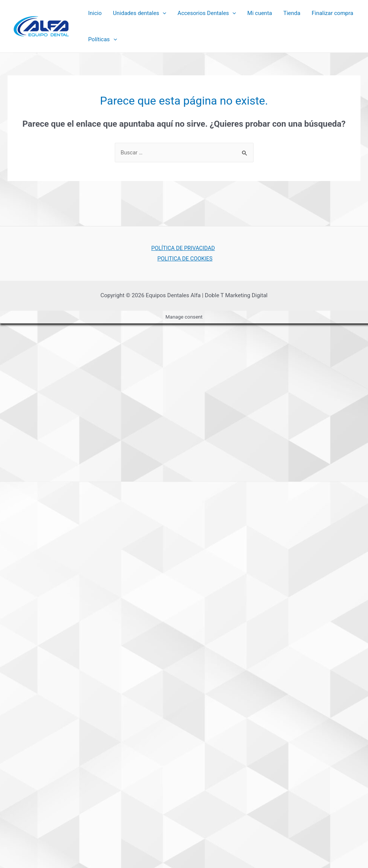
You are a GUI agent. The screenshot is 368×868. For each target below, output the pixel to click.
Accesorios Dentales (207, 13)
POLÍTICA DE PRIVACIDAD (182, 248)
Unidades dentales (140, 13)
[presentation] (163, 13)
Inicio (95, 13)
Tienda (292, 13)
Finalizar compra (333, 13)
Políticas (103, 39)
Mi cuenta (260, 13)
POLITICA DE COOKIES (186, 259)
